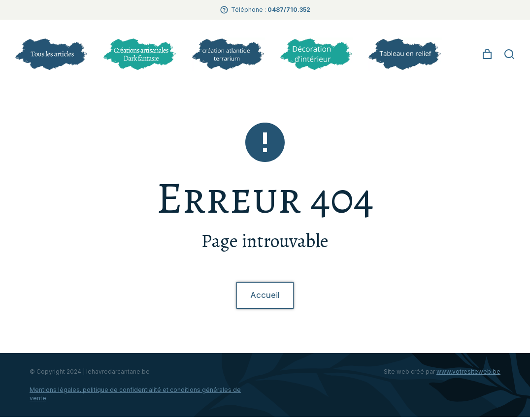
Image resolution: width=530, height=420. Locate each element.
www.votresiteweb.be (468, 374)
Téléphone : (271, 10)
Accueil (265, 297)
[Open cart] (487, 54)
